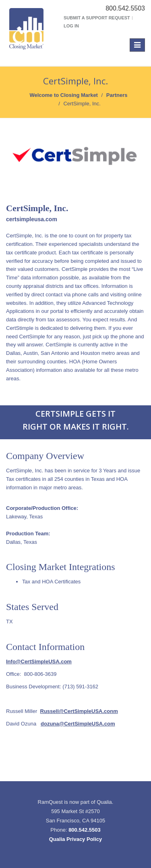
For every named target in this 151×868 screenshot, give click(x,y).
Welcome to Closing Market (64, 95)
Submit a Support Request (97, 18)
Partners (117, 95)
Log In (71, 26)
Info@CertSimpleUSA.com (39, 661)
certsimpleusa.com (32, 219)
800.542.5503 (85, 830)
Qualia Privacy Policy (76, 839)
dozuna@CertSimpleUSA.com (78, 724)
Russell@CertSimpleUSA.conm (79, 711)
